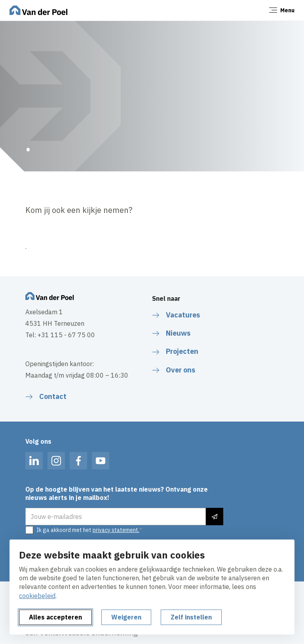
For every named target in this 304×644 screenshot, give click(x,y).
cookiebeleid (37, 596)
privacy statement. (116, 530)
